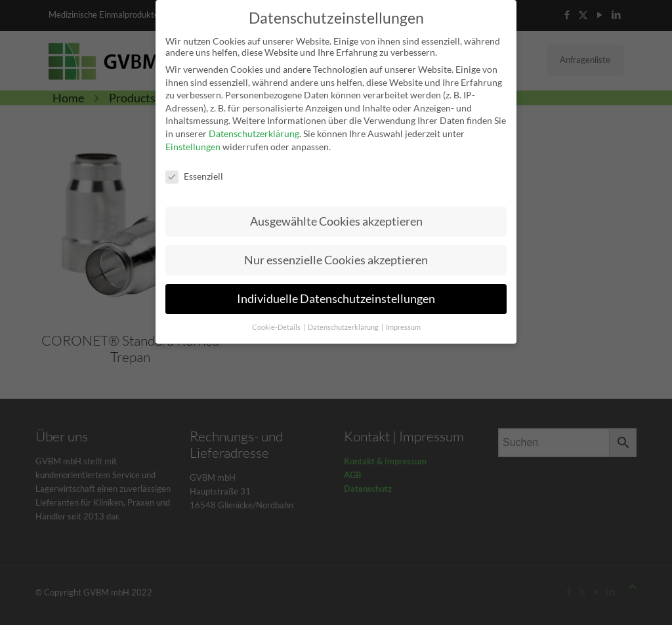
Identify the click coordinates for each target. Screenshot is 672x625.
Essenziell (194, 171)
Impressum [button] (403, 323)
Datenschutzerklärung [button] (344, 323)
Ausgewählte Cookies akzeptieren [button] (336, 217)
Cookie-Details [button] (277, 323)
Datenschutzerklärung (254, 129)
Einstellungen (193, 142)
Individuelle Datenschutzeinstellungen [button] (336, 294)
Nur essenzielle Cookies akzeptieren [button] (336, 255)
